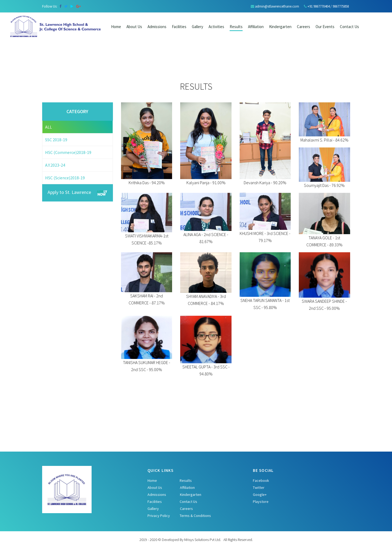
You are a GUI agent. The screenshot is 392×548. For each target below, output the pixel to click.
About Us (134, 27)
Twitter (259, 488)
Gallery (197, 27)
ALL (48, 127)
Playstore (261, 502)
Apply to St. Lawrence (77, 193)
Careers (186, 509)
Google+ (260, 495)
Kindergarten (280, 27)
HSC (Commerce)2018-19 (68, 152)
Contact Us (188, 502)
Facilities (179, 27)
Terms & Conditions (195, 516)
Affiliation (256, 27)
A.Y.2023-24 (55, 165)
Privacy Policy (159, 516)
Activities (216, 27)
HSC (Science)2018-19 (65, 178)
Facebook (261, 480)
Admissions (157, 27)
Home (116, 27)
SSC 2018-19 (56, 140)
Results (236, 27)
